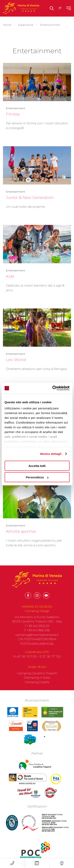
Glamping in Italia (37, 684)
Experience (26, 25)
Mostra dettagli (51, 454)
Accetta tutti (37, 466)
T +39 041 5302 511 (37, 632)
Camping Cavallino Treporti (37, 679)
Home (7, 25)
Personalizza (37, 477)
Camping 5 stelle (37, 688)
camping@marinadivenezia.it (37, 641)
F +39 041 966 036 (37, 637)
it (60, 8)
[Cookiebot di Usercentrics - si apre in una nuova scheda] (53, 388)
